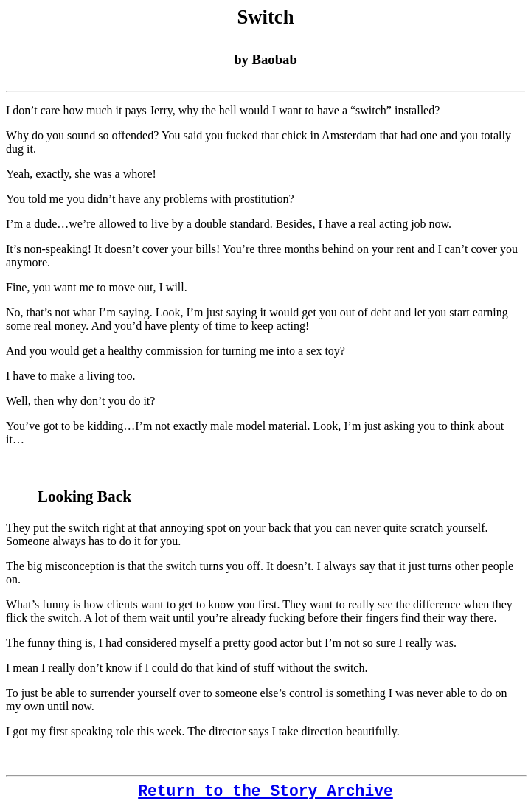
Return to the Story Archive (265, 791)
